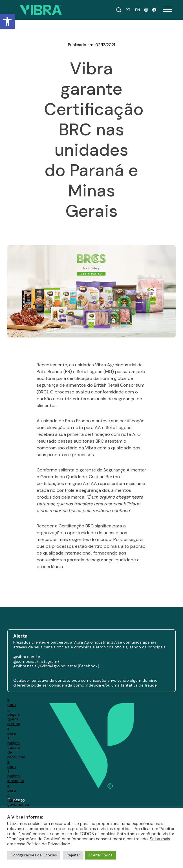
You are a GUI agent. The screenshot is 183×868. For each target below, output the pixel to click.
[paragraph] (91, 470)
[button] (7, 21)
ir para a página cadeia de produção (16, 743)
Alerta (20, 636)
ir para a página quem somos (14, 712)
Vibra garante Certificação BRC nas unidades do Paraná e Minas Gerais (91, 140)
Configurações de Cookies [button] (34, 855)
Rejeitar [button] (73, 855)
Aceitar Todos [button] (100, 855)
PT (128, 10)
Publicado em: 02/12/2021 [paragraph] (91, 45)
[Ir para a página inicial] (41, 10)
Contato (16, 800)
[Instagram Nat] (146, 10)
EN (137, 10)
